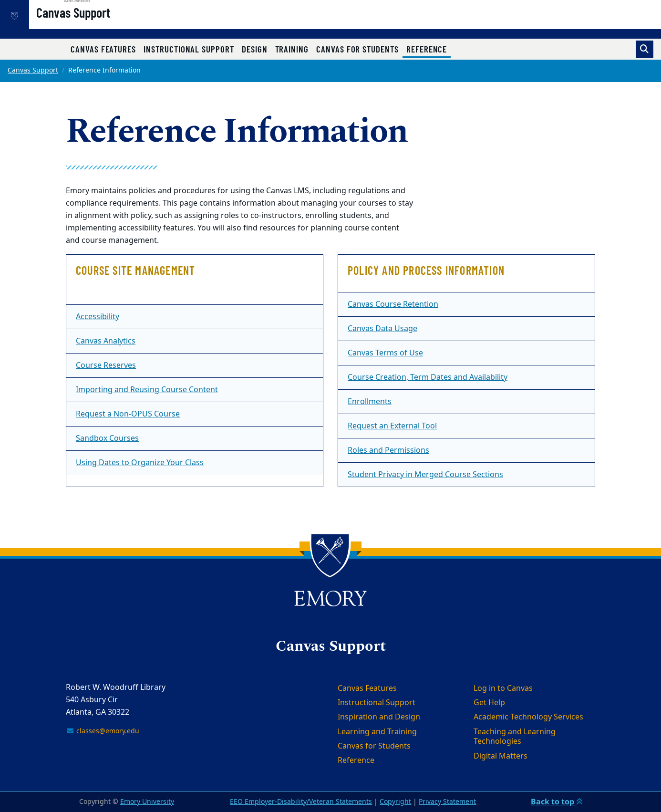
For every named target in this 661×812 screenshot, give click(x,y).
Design (255, 49)
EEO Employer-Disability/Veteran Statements (301, 802)
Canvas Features (103, 49)
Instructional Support (189, 49)
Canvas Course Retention (393, 304)
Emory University (147, 802)
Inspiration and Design (379, 717)
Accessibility (98, 317)
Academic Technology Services (528, 717)
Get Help (489, 703)
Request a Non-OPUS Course (128, 414)
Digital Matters (501, 756)
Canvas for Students (357, 49)
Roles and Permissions (388, 450)
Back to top (557, 802)
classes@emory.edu (103, 731)
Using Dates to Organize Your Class (140, 463)
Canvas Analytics (106, 341)
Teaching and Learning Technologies (515, 737)
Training (292, 49)
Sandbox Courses (107, 438)
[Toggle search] (645, 49)
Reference (429, 49)
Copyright (395, 802)
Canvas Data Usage (382, 329)
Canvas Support (104, 24)
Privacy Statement (447, 802)
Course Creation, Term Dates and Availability (428, 377)
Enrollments (370, 402)
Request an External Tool (392, 426)
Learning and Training (377, 732)
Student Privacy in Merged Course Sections (425, 475)
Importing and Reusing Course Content (147, 390)
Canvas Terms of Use (385, 353)
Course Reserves (106, 365)
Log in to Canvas (503, 688)
